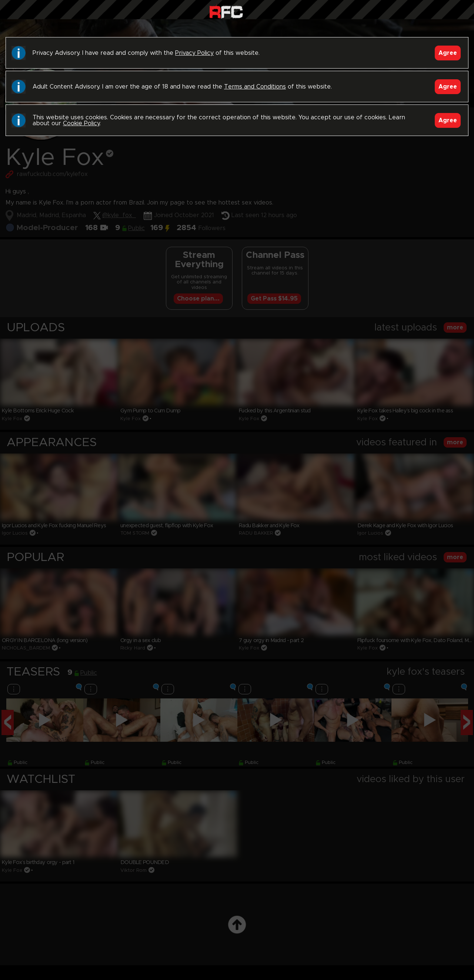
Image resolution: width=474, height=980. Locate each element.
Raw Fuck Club (226, 11)
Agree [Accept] (448, 53)
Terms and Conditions (255, 87)
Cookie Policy (81, 123)
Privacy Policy (194, 53)
